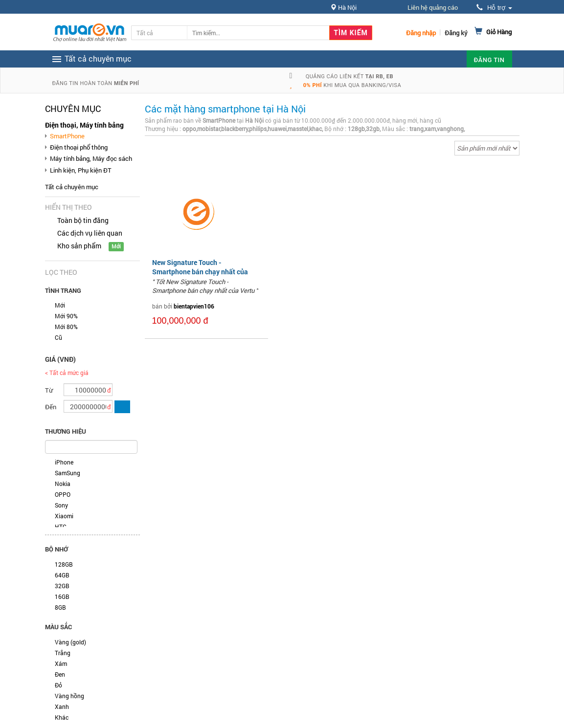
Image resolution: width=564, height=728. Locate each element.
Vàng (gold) (70, 642)
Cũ (58, 337)
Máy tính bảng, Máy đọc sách (91, 158)
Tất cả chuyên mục (72, 187)
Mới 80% (66, 327)
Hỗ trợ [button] (494, 8)
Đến (51, 407)
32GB (62, 586)
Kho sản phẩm (79, 246)
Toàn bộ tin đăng (83, 220)
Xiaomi (64, 516)
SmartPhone (67, 136)
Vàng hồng (69, 696)
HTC (61, 527)
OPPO (63, 494)
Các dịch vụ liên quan (90, 233)
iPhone (64, 462)
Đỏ (58, 685)
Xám (61, 663)
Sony (61, 505)
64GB (62, 575)
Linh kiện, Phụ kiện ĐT (81, 170)
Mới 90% (66, 316)
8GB (60, 607)
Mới (60, 305)
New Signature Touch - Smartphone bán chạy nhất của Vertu (200, 271)
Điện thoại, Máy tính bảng (84, 125)
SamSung (68, 473)
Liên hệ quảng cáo (433, 7)
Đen (60, 674)
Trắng (63, 653)
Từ (49, 390)
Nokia (63, 484)
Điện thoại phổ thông (79, 147)
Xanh (62, 706)
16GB (62, 596)
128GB (64, 564)
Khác (62, 717)
